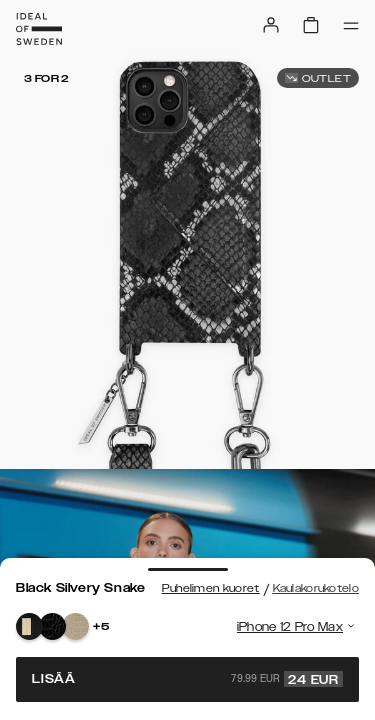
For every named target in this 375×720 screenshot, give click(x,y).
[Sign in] (271, 25)
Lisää (187, 679)
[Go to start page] (39, 29)
